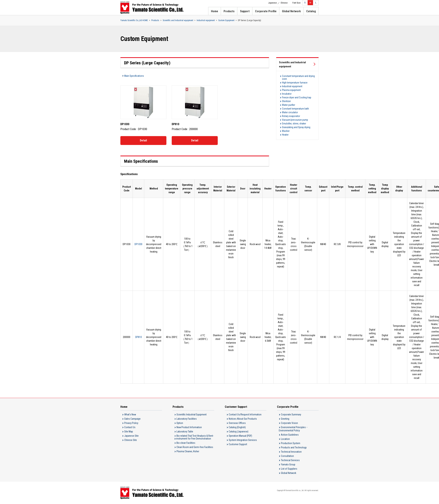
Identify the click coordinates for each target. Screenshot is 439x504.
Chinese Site (131, 440)
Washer (286, 131)
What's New (130, 415)
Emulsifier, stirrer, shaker (294, 124)
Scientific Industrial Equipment (192, 415)
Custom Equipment (226, 20)
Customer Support (238, 444)
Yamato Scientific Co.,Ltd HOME (134, 20)
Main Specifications (134, 76)
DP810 (139, 337)
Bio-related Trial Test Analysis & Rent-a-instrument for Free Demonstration (194, 437)
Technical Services (290, 460)
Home (215, 11)
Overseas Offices (237, 423)
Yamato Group (288, 464)
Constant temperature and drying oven (298, 77)
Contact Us (130, 427)
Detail (143, 140)
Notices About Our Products (243, 419)
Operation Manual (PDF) (240, 436)
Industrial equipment (206, 20)
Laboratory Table (185, 432)
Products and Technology (294, 447)
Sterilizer (286, 101)
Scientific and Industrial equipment (178, 20)
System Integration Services (243, 440)
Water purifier (289, 105)
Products (229, 11)
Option (180, 423)
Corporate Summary (291, 415)
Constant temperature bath (295, 109)
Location (285, 439)
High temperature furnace (295, 83)
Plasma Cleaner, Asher (188, 451)
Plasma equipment (291, 90)
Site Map (129, 432)
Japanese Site (131, 436)
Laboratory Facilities (187, 419)
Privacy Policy (131, 423)
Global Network (291, 11)
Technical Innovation (291, 452)
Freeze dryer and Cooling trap (297, 97)
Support (245, 11)
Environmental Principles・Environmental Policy (293, 429)
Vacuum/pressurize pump (295, 120)
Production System (291, 443)
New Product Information (189, 427)
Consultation (287, 456)
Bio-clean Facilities (186, 443)
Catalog (311, 11)
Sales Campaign (132, 419)
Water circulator (290, 112)
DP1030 (138, 244)
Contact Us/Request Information (245, 415)
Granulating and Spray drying (296, 127)
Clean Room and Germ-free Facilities (195, 447)
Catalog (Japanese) (239, 432)
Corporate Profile (266, 11)
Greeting (285, 419)
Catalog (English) (237, 427)
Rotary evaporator (291, 116)
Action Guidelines (290, 435)
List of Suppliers (289, 469)
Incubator (287, 94)
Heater (285, 135)
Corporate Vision (289, 423)
